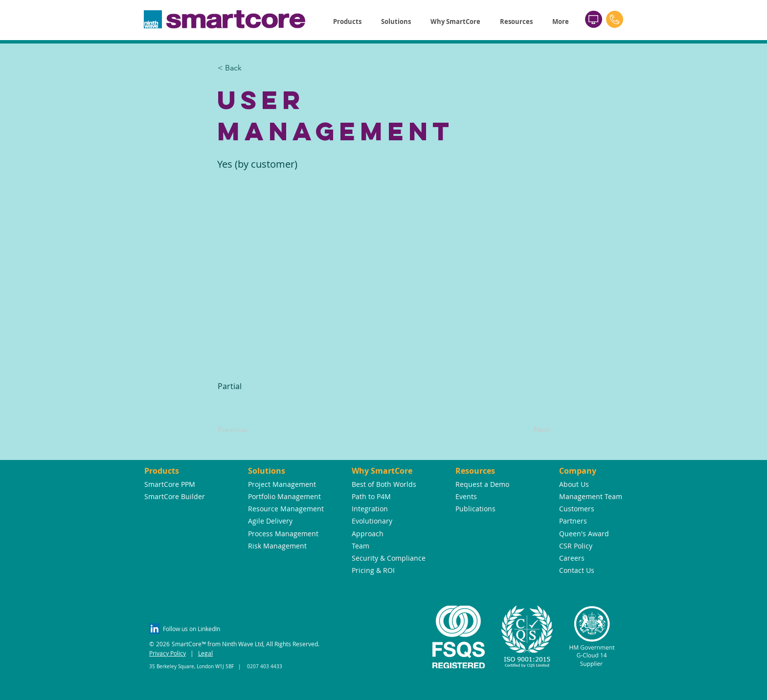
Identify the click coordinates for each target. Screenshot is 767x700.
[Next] (526, 430)
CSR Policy (576, 546)
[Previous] (250, 430)
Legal (205, 653)
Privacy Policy (168, 653)
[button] (347, 22)
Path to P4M (371, 496)
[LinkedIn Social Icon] (155, 629)
